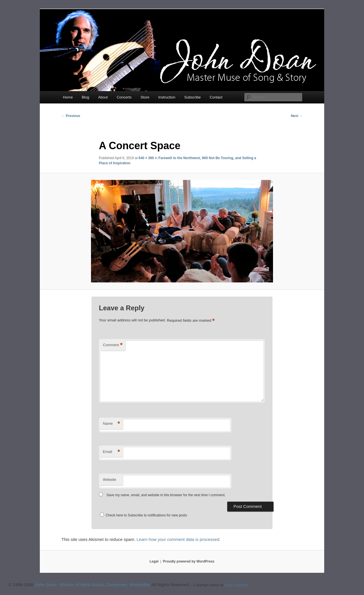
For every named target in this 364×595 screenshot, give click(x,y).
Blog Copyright (236, 585)
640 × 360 (146, 158)
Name (111, 424)
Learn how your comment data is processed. (178, 539)
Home (68, 97)
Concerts (124, 97)
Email (111, 452)
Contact (216, 97)
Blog (85, 97)
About (103, 97)
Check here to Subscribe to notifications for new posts (143, 515)
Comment (113, 345)
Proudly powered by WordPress (189, 561)
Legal (154, 561)
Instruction (167, 97)
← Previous (71, 116)
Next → (297, 116)
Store (145, 97)
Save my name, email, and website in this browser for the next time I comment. (166, 495)
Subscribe (193, 97)
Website (110, 480)
